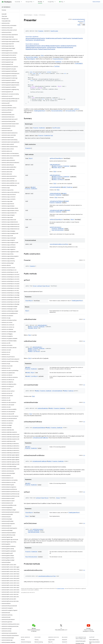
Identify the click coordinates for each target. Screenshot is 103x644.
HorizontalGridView (57, 111)
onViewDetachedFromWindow (57, 210)
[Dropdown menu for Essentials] (22, 2)
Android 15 (64, 640)
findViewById (79, 64)
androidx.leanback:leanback (79, 19)
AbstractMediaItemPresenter (33, 46)
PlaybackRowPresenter (32, 49)
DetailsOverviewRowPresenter (68, 46)
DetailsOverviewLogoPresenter (54, 38)
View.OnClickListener (58, 230)
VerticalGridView (71, 111)
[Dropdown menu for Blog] (65, 2)
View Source (81, 21)
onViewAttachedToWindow (57, 201)
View (42, 56)
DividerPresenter (67, 38)
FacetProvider (54, 31)
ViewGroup (70, 187)
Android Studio (96, 2)
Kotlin (79, 25)
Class (57, 158)
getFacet (52, 158)
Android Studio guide (81, 641)
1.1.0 (84, 23)
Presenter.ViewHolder (39, 128)
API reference (6, 7)
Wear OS (50, 642)
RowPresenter (29, 40)
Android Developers (28, 15)
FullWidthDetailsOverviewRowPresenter (36, 47)
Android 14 (65, 642)
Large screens (51, 640)
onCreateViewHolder (55, 187)
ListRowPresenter (51, 47)
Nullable (55, 168)
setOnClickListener (55, 227)
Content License (61, 588)
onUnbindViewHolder (55, 194)
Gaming (37, 640)
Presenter (41, 31)
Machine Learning (39, 642)
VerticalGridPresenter (39, 40)
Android (23, 640)
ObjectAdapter (31, 59)
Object (31, 158)
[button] (9, 23)
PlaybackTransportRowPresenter (47, 49)
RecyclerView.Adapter (32, 57)
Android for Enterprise (26, 642)
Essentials (18, 2)
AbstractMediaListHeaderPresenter (51, 46)
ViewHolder (58, 62)
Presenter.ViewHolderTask (46, 136)
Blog (62, 2)
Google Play (51, 2)
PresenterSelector (58, 59)
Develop (36, 15)
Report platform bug (94, 640)
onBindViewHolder (55, 165)
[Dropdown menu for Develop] (44, 2)
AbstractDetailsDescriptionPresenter (35, 38)
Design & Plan (29, 2)
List (59, 180)
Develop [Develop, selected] (40, 2)
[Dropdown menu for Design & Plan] (34, 2)
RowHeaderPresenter (77, 38)
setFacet (77, 109)
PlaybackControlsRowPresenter (65, 47)
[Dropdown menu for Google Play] (56, 2)
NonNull (55, 166)
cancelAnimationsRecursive (57, 244)
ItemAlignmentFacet (40, 111)
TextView (57, 66)
